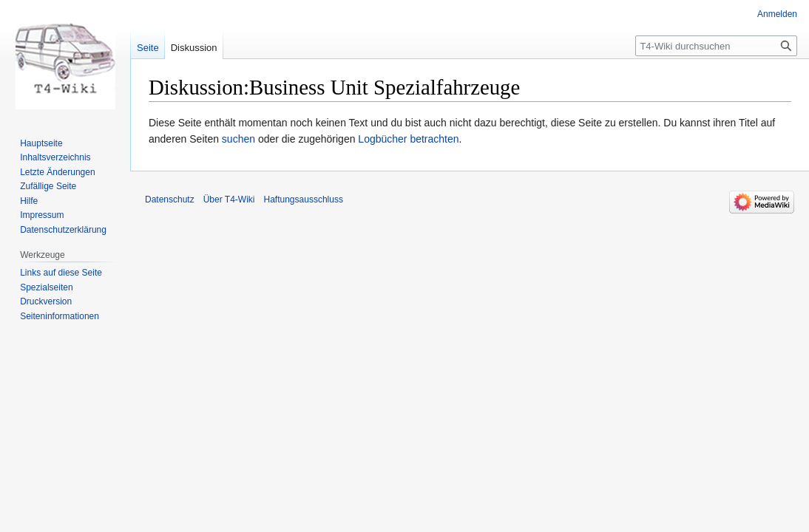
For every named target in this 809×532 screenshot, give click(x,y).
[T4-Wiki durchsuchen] (716, 46)
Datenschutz (170, 199)
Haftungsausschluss (304, 199)
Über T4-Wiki (229, 199)
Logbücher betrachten (408, 139)
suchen (238, 139)
